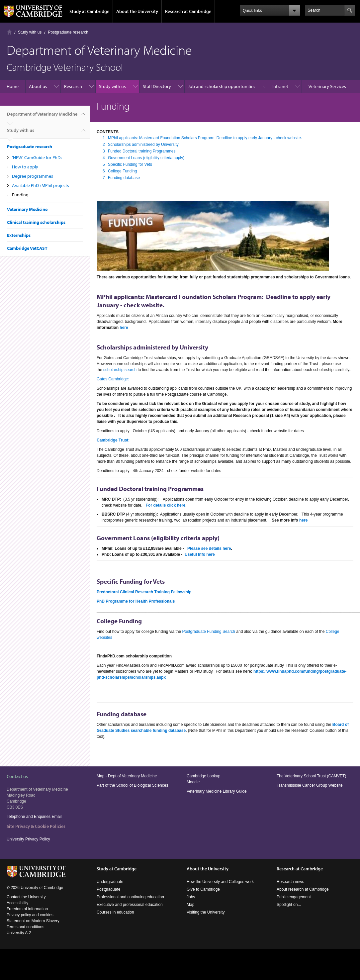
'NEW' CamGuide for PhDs (37, 157)
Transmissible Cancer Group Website (310, 785)
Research (73, 86)
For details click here (166, 505)
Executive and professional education (130, 905)
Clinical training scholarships (36, 222)
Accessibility (17, 903)
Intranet (280, 86)
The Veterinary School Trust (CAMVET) (311, 776)
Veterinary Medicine (27, 209)
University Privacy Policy (29, 839)
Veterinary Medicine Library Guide (217, 791)
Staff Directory (157, 86)
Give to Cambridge (203, 889)
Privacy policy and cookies (30, 915)
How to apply (25, 167)
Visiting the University (206, 912)
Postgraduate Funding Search (209, 632)
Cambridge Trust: (113, 440)
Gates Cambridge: (113, 379)
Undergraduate (110, 882)
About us (38, 86)
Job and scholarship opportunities (222, 86)
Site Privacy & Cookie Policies (36, 826)
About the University (137, 11)
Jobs (191, 897)
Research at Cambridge (188, 11)
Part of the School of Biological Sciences (132, 785)
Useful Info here (200, 554)
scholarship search (120, 370)
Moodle (193, 782)
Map (190, 905)
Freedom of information (27, 909)
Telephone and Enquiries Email (34, 817)
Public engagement (294, 897)
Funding (20, 195)
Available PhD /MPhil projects (41, 185)
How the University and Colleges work (220, 882)
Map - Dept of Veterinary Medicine (127, 776)
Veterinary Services (327, 86)
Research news (290, 882)
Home (9, 32)
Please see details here (209, 548)
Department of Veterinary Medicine (42, 117)
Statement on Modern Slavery (33, 921)
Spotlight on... (289, 905)
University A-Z (19, 933)
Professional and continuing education (130, 897)
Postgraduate (108, 889)
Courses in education (115, 912)
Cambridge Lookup (203, 776)
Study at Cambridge (89, 11)
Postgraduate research (68, 32)
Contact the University (26, 897)
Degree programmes (33, 176)
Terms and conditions (25, 927)
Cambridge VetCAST (27, 248)
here (124, 328)
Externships (19, 235)
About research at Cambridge (303, 889)
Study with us (30, 32)
